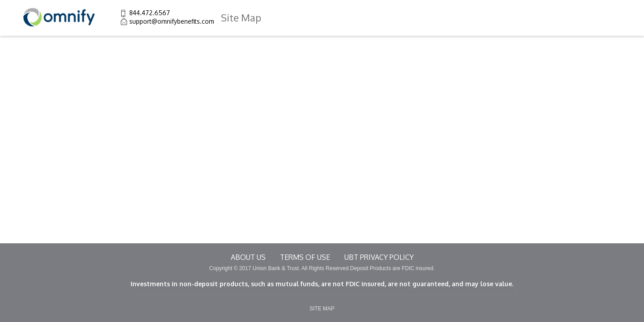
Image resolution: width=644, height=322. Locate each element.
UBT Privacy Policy (379, 257)
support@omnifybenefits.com (172, 21)
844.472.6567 (150, 13)
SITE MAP (322, 309)
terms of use (305, 257)
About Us (248, 257)
